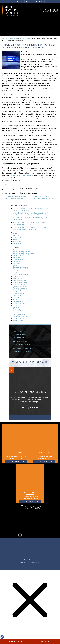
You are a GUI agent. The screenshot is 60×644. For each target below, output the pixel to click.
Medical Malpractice (19, 280)
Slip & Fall (16, 304)
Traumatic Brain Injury (20, 310)
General (16, 276)
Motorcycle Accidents (20, 281)
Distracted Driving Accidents (22, 268)
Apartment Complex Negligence (23, 253)
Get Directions (13, 461)
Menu (41, 2)
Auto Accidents (18, 255)
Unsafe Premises (19, 318)
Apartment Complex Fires (21, 251)
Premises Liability (19, 293)
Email (27, 2)
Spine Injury (17, 306)
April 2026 (16, 235)
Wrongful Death (18, 320)
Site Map (21, 561)
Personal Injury (18, 289)
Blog (20, 38)
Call (22, 2)
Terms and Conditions (36, 561)
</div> (14, 636)
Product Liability (18, 295)
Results (15, 299)
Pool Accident (17, 291)
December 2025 (18, 242)
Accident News (18, 249)
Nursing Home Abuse (20, 285)
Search (32, 2)
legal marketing (26, 558)
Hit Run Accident (18, 278)
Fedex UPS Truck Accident (22, 270)
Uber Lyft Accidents (19, 314)
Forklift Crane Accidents (21, 274)
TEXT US (45, 642)
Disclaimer (27, 561)
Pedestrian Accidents (20, 287)
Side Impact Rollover (20, 302)
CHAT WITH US (15, 642)
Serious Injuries (18, 301)
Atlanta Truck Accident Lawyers (10, 38)
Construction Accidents (20, 266)
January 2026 (17, 241)
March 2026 (17, 237)
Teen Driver (17, 308)
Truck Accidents (18, 312)
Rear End (16, 297)
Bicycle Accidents (19, 259)
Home (18, 2)
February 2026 (18, 239)
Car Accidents (26, 38)
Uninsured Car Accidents (21, 316)
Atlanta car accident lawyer (22, 174)
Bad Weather (17, 257)
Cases (15, 264)
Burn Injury (16, 260)
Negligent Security (19, 283)
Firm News (16, 272)
